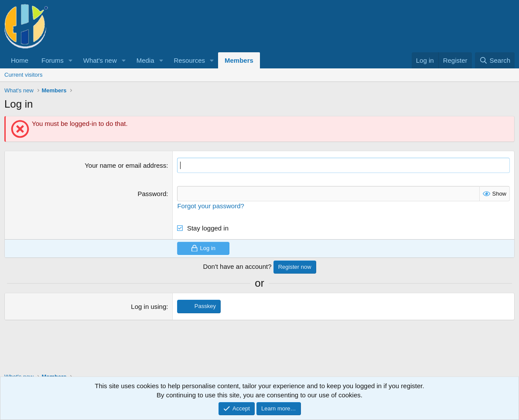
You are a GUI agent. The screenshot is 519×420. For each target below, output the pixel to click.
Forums (53, 60)
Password (152, 194)
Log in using (149, 307)
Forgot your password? (210, 206)
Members (239, 60)
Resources (189, 60)
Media (145, 60)
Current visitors (23, 75)
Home (20, 60)
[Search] (495, 60)
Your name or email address (125, 165)
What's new (100, 60)
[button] (71, 60)
